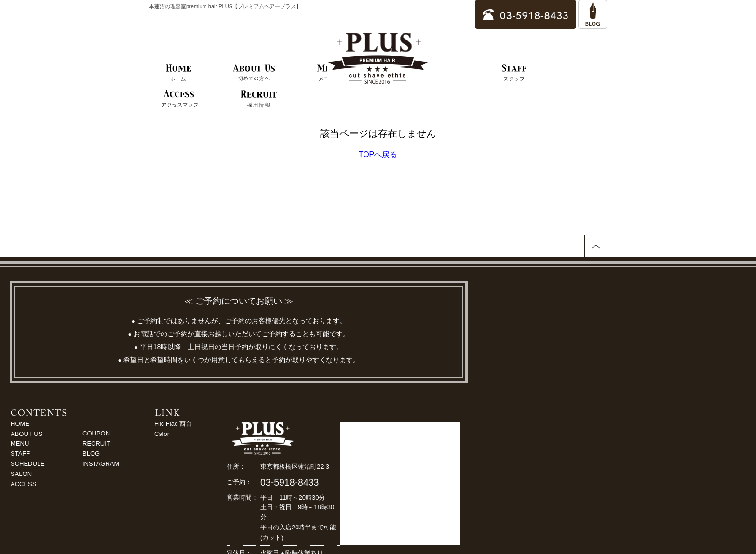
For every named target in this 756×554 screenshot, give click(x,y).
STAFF (20, 454)
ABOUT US (27, 434)
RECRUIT (96, 443)
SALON (21, 474)
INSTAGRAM (101, 464)
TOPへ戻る (378, 154)
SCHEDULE (28, 464)
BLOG (91, 454)
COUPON (96, 433)
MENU (20, 443)
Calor (162, 434)
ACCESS (23, 484)
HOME (20, 424)
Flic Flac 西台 (173, 424)
